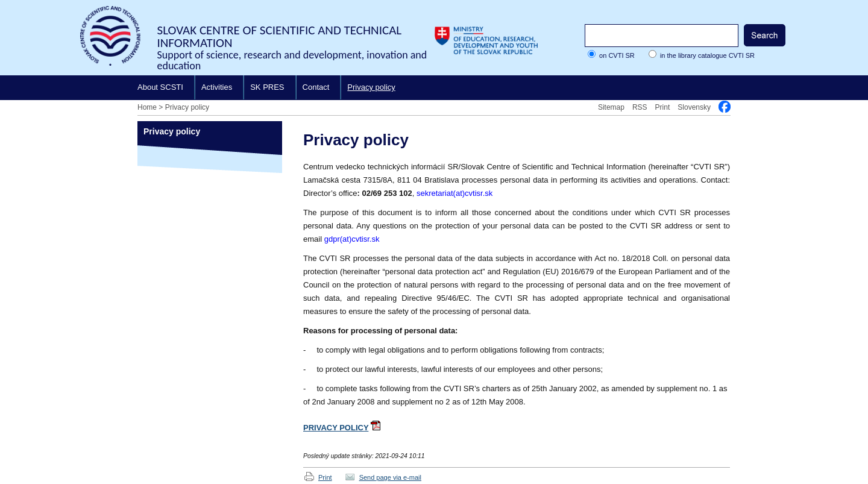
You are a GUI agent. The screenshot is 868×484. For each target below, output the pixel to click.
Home (147, 107)
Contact (316, 87)
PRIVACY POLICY (336, 428)
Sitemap (611, 107)
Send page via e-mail (390, 477)
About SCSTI (160, 87)
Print (663, 107)
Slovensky (694, 107)
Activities (217, 87)
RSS (640, 107)
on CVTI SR (617, 55)
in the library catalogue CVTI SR (707, 55)
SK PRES (267, 87)
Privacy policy (371, 87)
